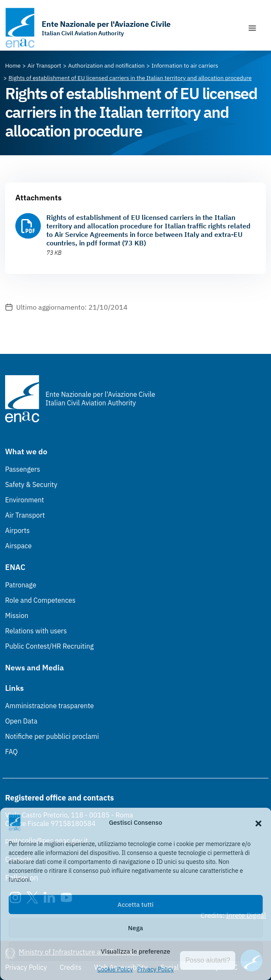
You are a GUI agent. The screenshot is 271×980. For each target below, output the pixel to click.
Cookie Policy (115, 969)
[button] (258, 823)
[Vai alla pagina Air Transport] (44, 66)
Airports (17, 530)
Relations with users (36, 631)
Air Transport (25, 515)
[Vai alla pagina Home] (13, 66)
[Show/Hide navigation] (252, 28)
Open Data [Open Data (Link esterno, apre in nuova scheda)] (21, 721)
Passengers (23, 469)
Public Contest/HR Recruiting (49, 646)
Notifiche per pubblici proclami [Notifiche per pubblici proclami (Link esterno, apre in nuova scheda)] (52, 736)
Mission (17, 615)
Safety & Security (31, 484)
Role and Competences (40, 600)
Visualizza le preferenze (135, 951)
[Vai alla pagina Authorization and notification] (106, 66)
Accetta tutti (135, 905)
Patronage (21, 585)
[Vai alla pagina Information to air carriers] (185, 66)
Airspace (18, 546)
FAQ (11, 752)
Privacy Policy (155, 969)
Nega (135, 928)
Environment (24, 500)
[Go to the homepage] (88, 28)
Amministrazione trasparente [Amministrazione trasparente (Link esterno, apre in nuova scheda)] (50, 706)
